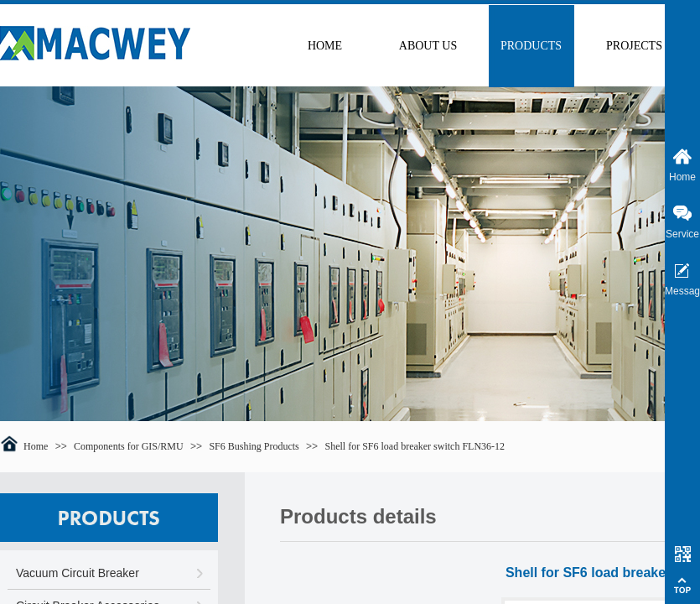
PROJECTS (634, 46)
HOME (325, 46)
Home (36, 446)
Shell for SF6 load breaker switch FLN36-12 (415, 446)
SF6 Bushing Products (254, 446)
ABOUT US (428, 46)
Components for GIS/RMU (129, 446)
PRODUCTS (531, 46)
